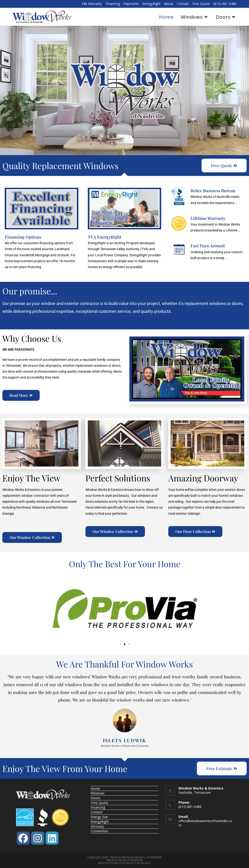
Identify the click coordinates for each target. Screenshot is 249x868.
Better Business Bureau (213, 191)
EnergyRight (151, 4)
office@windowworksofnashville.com (205, 823)
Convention (99, 831)
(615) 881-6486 (225, 4)
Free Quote (201, 4)
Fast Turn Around (208, 246)
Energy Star (99, 817)
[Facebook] (23, 838)
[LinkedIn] (52, 838)
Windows (98, 793)
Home (95, 788)
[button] (7, 609)
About (169, 4)
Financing (113, 4)
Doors (95, 798)
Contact (183, 4)
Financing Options (23, 237)
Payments (131, 4)
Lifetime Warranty (208, 218)
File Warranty (92, 4)
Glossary (97, 826)
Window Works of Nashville (125, 860)
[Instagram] (38, 838)
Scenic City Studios (139, 863)
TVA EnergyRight (105, 237)
